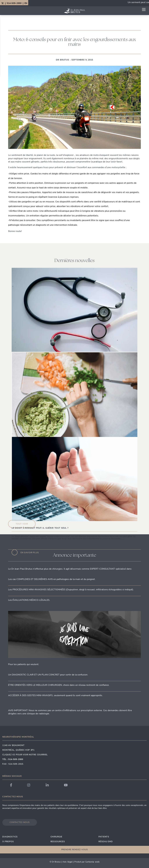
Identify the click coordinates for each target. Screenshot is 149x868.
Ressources (58, 842)
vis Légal (68, 862)
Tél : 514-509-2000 (13, 759)
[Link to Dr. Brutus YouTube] (66, 785)
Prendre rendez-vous (75, 850)
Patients (104, 837)
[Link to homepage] (74, 11)
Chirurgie (56, 837)
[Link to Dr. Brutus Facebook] (11, 785)
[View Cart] (2, 3)
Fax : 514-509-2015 (13, 764)
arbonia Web (93, 862)
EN (26, 3)
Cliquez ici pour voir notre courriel (25, 755)
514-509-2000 (14, 3)
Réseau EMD (106, 842)
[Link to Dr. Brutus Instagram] (29, 785)
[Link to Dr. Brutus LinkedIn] (47, 785)
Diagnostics (10, 837)
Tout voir (22, 524)
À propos (8, 842)
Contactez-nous (20, 822)
